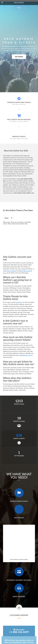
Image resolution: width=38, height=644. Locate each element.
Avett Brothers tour (25, 355)
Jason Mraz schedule (9, 271)
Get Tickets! (19, 57)
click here (19, 302)
